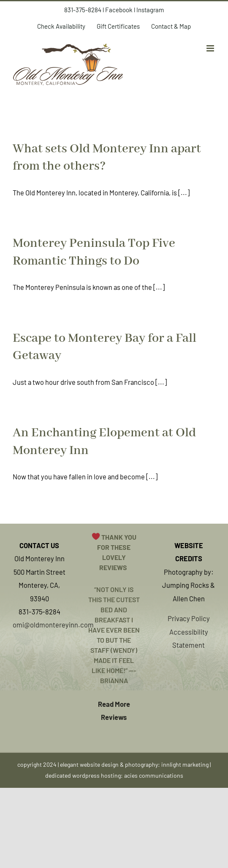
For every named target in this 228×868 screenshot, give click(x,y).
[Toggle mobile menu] (211, 48)
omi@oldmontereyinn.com (53, 625)
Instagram (150, 10)
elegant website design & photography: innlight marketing (134, 764)
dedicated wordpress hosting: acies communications (114, 775)
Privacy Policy (189, 618)
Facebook (119, 10)
